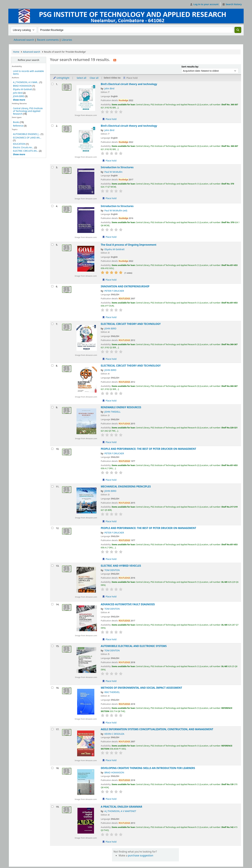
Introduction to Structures (117, 167)
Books (16, 122)
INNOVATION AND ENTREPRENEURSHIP (125, 286)
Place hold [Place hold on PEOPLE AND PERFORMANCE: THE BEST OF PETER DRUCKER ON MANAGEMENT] (109, 480)
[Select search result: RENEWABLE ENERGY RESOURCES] (52, 407)
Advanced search (24, 40)
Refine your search (28, 60)
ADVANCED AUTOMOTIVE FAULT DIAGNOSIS (128, 604)
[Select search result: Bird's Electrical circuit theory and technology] (52, 84)
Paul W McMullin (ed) (116, 210)
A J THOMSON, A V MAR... (26, 82)
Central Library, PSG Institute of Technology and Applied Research (28, 111)
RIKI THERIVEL (112, 692)
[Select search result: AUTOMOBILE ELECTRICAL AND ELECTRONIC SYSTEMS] (52, 646)
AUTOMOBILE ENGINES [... (27, 134)
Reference (18, 126)
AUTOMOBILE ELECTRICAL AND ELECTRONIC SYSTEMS (134, 646)
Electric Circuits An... (23, 147)
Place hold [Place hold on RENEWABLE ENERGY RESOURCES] (109, 442)
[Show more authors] (19, 100)
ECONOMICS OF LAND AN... (27, 138)
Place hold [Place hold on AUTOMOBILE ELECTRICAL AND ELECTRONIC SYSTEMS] (109, 681)
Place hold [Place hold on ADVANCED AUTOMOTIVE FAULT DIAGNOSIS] (109, 639)
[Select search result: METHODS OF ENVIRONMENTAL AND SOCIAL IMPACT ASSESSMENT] (52, 688)
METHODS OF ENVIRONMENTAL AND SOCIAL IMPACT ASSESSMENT (141, 688)
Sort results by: (190, 67)
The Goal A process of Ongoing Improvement (129, 245)
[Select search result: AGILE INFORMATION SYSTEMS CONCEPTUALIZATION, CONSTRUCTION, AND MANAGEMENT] (52, 729)
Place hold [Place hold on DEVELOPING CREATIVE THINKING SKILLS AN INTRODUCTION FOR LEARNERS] (109, 799)
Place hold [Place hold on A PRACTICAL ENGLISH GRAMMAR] (109, 842)
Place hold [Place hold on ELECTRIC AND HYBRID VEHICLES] (109, 597)
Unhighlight (61, 78)
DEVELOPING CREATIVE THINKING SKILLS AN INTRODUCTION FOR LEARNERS (148, 768)
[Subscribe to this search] (115, 60)
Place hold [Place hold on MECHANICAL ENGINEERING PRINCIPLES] (109, 521)
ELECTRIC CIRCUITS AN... (26, 151)
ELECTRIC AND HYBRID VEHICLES (121, 566)
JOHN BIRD (19, 96)
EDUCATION (19, 144)
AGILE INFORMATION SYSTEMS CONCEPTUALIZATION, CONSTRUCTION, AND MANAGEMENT (157, 729)
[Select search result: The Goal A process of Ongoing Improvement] (52, 245)
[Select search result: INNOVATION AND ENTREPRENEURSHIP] (52, 286)
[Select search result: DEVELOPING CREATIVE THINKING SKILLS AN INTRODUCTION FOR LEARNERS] (52, 768)
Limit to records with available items (28, 72)
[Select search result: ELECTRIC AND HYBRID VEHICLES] (52, 566)
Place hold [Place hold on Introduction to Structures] (109, 198)
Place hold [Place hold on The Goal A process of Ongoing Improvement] (109, 280)
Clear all (94, 78)
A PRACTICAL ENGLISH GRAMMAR (122, 807)
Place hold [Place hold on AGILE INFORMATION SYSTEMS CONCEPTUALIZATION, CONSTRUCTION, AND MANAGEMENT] (109, 760)
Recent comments (48, 40)
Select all (81, 78)
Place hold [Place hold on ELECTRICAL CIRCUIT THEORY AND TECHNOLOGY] (109, 359)
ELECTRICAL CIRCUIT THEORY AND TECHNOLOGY (131, 324)
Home (16, 52)
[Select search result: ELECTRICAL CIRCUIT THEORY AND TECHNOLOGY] (52, 324)
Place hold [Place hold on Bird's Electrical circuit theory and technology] (109, 119)
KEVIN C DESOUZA (114, 734)
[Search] (238, 30)
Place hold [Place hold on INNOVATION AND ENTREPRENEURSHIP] (109, 317)
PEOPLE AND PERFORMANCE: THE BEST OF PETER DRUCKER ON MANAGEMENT (148, 449)
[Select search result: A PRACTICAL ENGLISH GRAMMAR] (52, 807)
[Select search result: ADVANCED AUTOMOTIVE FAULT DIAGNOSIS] (52, 604)
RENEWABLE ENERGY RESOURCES (121, 407)
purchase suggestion (141, 855)
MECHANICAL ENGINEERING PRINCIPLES (126, 487)
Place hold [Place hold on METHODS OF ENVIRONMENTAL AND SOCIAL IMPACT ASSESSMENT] (109, 723)
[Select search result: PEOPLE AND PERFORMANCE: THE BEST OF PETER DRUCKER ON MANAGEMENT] (52, 449)
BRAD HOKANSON (22, 86)
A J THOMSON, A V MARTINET (120, 811)
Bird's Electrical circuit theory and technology (129, 84)
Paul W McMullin (113, 172)
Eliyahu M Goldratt (23, 89)
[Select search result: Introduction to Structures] (52, 167)
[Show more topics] (19, 154)
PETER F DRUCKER (114, 291)
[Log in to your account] (204, 4)
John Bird (18, 93)
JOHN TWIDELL (113, 412)
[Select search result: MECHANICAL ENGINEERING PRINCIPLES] (52, 486)
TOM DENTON (112, 570)
